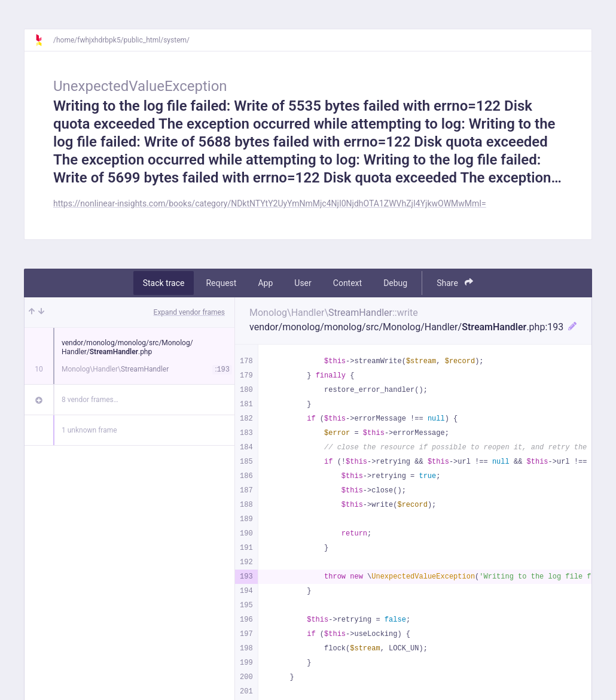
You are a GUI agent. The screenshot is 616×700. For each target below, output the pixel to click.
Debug (395, 283)
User (303, 283)
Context (347, 283)
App (265, 283)
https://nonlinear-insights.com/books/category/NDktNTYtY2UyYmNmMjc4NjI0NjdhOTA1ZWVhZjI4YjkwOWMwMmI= (270, 203)
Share (455, 283)
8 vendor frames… (90, 400)
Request (221, 283)
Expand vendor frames (189, 312)
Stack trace (164, 283)
